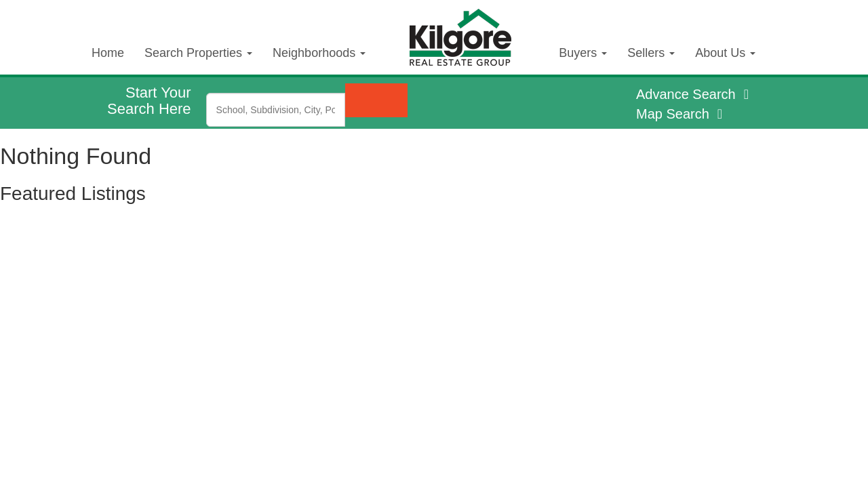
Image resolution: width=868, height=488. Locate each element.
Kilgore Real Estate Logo (471, 26)
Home (108, 53)
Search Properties (198, 53)
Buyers (583, 53)
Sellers (651, 53)
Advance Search (694, 94)
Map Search (681, 114)
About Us (725, 53)
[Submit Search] (376, 100)
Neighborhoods (319, 53)
